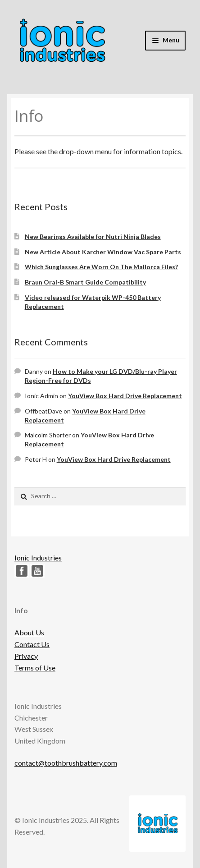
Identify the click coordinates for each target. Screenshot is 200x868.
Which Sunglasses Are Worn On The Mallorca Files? (101, 267)
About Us (29, 632)
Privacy (26, 656)
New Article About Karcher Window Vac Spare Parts (103, 252)
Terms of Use (35, 668)
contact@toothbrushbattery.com (66, 763)
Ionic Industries (38, 558)
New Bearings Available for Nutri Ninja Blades (93, 237)
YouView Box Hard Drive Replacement (125, 396)
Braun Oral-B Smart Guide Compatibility (85, 282)
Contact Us (32, 644)
